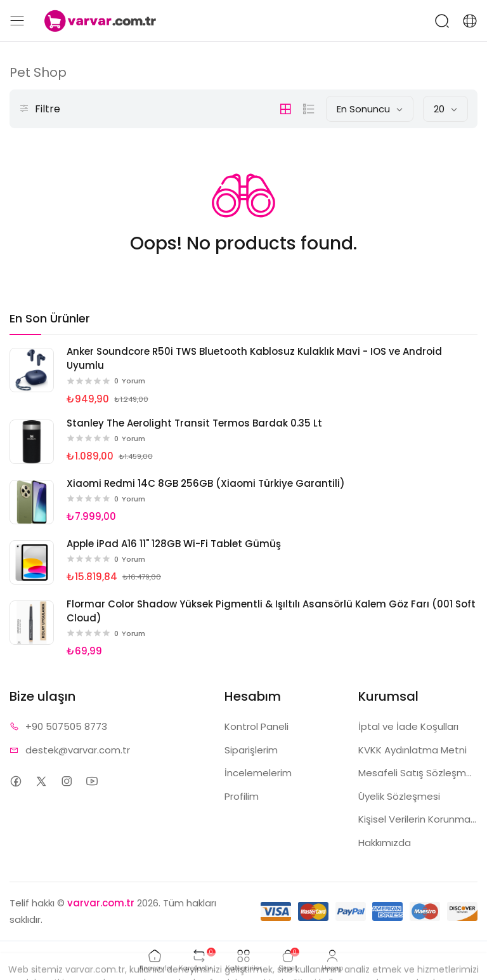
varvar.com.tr (101, 903)
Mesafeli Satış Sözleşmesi (418, 773)
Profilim (242, 796)
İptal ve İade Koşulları (408, 726)
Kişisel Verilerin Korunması (418, 819)
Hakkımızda (385, 843)
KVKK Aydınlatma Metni (412, 750)
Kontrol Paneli (256, 726)
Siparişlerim (251, 750)
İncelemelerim (258, 773)
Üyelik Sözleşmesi (399, 796)
